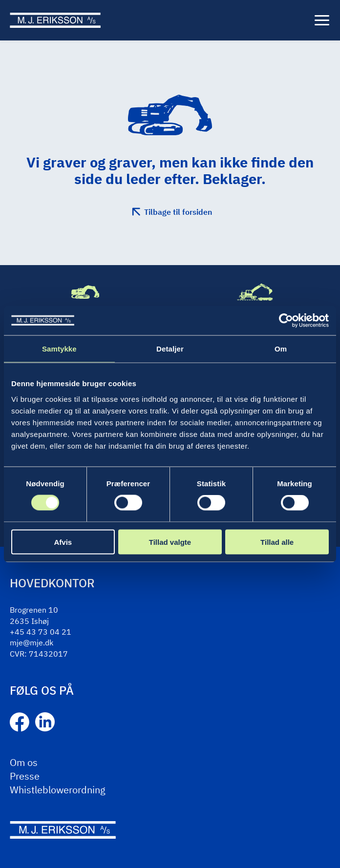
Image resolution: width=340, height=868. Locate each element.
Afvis (63, 542)
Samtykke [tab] (59, 349)
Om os (24, 762)
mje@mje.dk (32, 642)
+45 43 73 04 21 (41, 632)
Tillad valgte (170, 542)
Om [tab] (281, 349)
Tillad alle (277, 542)
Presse (25, 776)
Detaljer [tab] (170, 349)
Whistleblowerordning (58, 790)
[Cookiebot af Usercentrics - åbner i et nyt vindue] (286, 321)
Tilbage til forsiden (178, 212)
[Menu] (322, 21)
